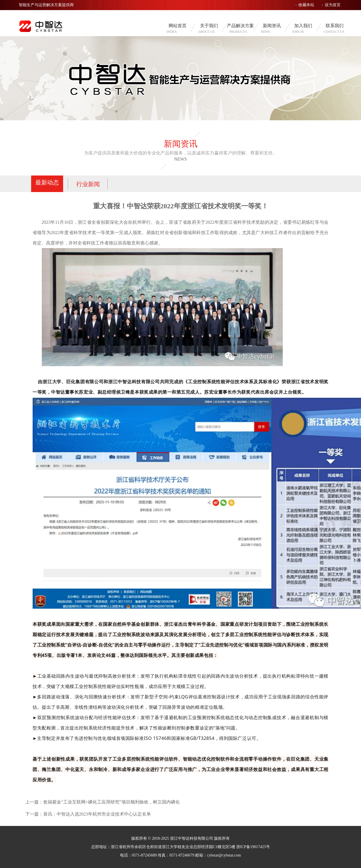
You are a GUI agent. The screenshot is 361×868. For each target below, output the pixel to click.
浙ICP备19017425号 (253, 847)
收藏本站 (306, 5)
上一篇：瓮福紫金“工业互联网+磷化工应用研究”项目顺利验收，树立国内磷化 (103, 802)
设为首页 (333, 5)
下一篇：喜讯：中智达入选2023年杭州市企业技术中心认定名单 (88, 814)
